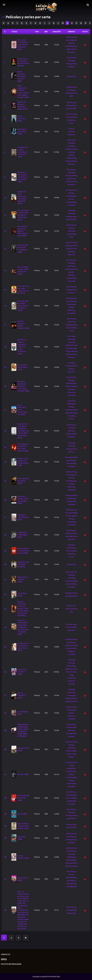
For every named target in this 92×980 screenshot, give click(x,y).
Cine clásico (71, 58)
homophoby (71, 202)
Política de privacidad (11, 964)
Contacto (6, 954)
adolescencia (71, 37)
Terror (71, 419)
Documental (71, 87)
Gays (75, 46)
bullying (71, 575)
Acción (68, 190)
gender (74, 269)
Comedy (71, 146)
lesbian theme (71, 161)
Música (71, 452)
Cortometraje (71, 114)
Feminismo (71, 548)
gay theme (71, 179)
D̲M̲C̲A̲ (4, 959)
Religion (71, 651)
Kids (67, 413)
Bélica (69, 606)
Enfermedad (71, 877)
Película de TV (71, 182)
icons (74, 669)
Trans (71, 237)
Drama (69, 64)
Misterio (71, 372)
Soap (71, 675)
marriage (71, 389)
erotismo (69, 777)
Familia (74, 149)
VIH (75, 887)
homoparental (71, 410)
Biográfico (71, 724)
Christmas (71, 140)
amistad (69, 40)
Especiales (71, 666)
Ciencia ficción (71, 242)
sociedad (71, 205)
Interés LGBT (71, 108)
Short (71, 123)
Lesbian (71, 131)
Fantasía (70, 516)
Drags (68, 325)
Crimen (68, 366)
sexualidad (71, 234)
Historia (71, 730)
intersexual (71, 754)
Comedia (69, 46)
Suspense (71, 134)
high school (71, 49)
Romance (71, 52)
